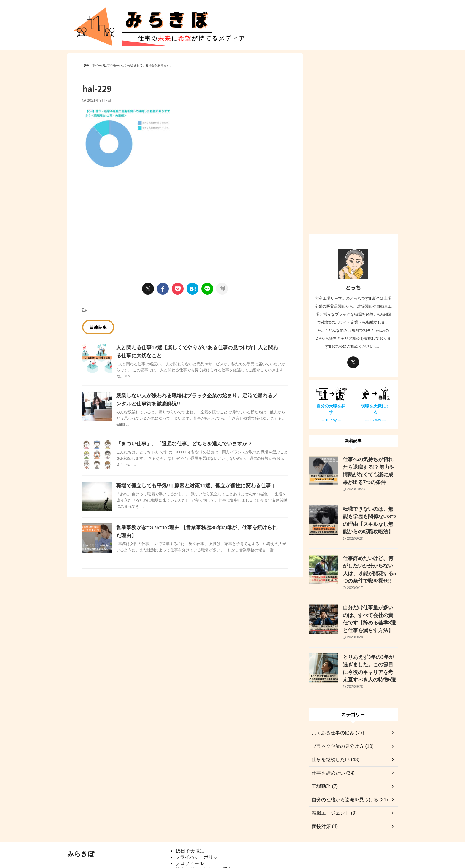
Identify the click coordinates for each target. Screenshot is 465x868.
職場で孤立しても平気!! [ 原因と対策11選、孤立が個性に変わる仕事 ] (190, 486)
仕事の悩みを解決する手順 (204, 844)
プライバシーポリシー (199, 831)
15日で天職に (190, 825)
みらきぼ (81, 828)
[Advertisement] (132, 220)
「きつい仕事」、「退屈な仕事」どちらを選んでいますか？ (180, 444)
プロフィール (189, 838)
